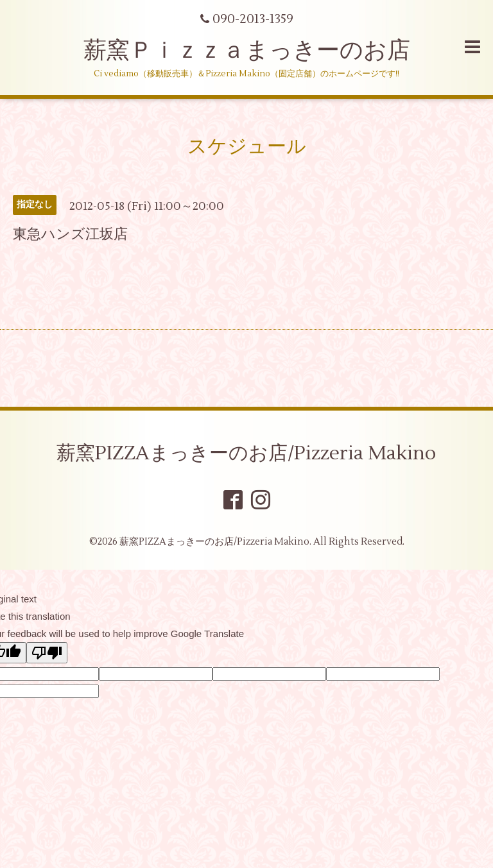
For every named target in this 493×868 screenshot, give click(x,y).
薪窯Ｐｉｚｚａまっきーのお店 (258, 51)
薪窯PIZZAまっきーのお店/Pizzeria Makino (246, 453)
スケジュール (247, 147)
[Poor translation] (47, 653)
